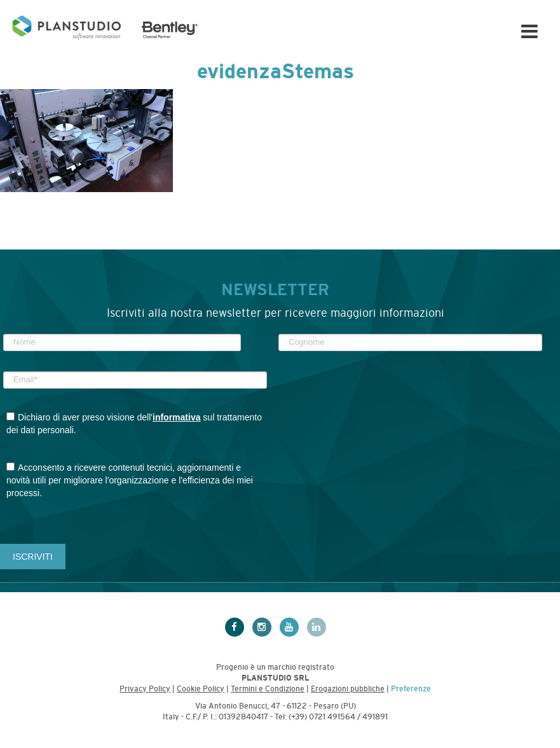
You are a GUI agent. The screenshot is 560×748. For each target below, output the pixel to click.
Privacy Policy (145, 689)
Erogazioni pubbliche (348, 689)
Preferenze (411, 689)
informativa (176, 417)
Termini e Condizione (268, 689)
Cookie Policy (201, 689)
